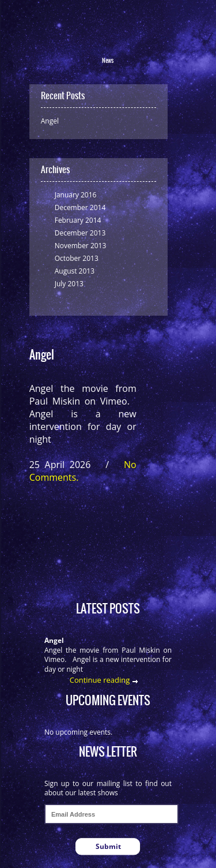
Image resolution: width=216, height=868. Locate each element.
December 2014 (80, 207)
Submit (108, 846)
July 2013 (69, 284)
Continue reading (100, 680)
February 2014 (78, 220)
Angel (50, 121)
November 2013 (81, 246)
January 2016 (76, 195)
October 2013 (77, 258)
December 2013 (80, 233)
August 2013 (75, 271)
